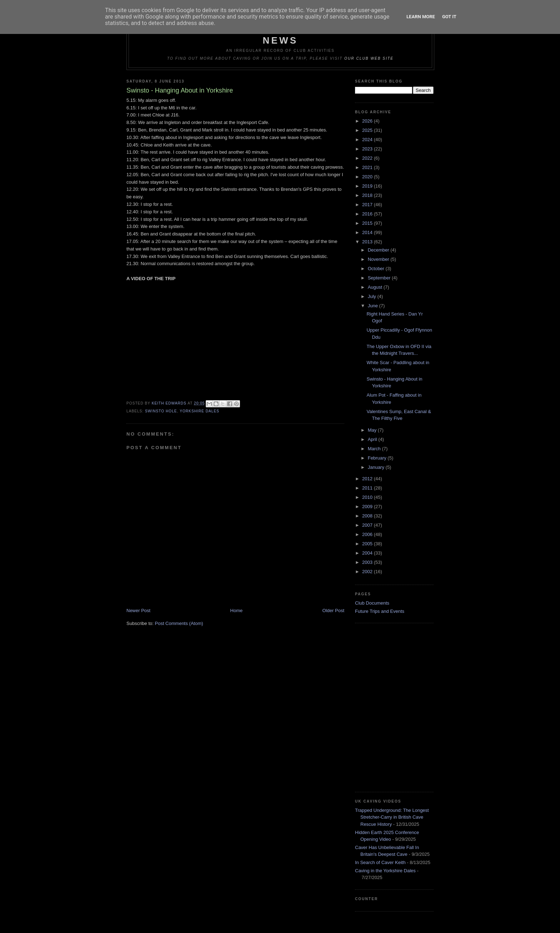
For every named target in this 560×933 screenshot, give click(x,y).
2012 (368, 479)
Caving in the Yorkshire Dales (385, 871)
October (377, 269)
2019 (368, 186)
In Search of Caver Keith (380, 862)
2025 (368, 130)
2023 (368, 149)
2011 (368, 488)
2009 (368, 507)
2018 (368, 195)
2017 (368, 205)
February (378, 458)
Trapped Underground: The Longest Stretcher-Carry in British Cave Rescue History (392, 817)
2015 (368, 223)
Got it (449, 17)
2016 (368, 214)
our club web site (369, 58)
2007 (368, 525)
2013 (368, 242)
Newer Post (138, 611)
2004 (368, 553)
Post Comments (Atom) (179, 623)
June (374, 306)
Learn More (421, 17)
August (376, 287)
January (377, 467)
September (380, 278)
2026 (368, 121)
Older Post (333, 611)
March (375, 449)
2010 (368, 497)
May (373, 430)
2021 (368, 167)
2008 (368, 516)
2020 (368, 177)
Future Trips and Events (380, 611)
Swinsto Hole (161, 411)
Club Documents (372, 603)
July (373, 296)
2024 (368, 140)
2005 (368, 544)
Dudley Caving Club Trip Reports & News (281, 35)
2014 (368, 232)
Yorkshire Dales (199, 411)
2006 (368, 534)
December (379, 250)
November (379, 259)
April (373, 439)
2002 (368, 572)
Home (237, 611)
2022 (368, 158)
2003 (368, 562)
